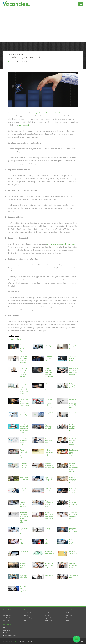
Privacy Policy (69, 615)
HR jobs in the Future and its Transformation (24, 465)
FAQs (4, 628)
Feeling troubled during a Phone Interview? (73, 386)
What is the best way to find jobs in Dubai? (73, 565)
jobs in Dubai (6, 613)
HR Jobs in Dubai (49, 575)
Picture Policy (69, 618)
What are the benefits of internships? (23, 491)
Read (25, 620)
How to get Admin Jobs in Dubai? (48, 440)
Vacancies (16, 641)
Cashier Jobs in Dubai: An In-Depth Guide (24, 589)
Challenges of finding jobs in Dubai (73, 542)
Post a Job (47, 615)
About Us (68, 613)
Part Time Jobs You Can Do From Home (49, 491)
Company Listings (28, 618)
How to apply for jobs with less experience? (49, 530)
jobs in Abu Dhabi (7, 615)
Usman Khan (11, 62)
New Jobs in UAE (24, 552)
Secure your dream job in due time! (24, 565)
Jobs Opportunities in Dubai (24, 542)
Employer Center (49, 618)
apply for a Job (24, 125)
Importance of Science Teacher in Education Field (49, 465)
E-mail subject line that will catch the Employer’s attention (24, 372)
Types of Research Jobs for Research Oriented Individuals (24, 454)
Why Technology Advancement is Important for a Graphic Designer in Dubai (24, 429)
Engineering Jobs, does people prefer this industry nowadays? (74, 467)
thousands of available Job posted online (62, 244)
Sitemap (68, 620)
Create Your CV (28, 613)
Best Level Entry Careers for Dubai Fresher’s (49, 565)
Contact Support (49, 620)
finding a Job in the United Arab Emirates (47, 113)
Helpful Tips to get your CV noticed (48, 347)
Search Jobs (27, 615)
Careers (11, 339)
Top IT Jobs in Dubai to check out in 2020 (73, 491)
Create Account (49, 613)
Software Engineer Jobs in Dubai (49, 542)
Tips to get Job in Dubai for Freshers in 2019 (49, 415)
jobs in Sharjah (6, 618)
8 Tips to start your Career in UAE (48, 359)
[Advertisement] (43, 25)
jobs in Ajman (6, 620)
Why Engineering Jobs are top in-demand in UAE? (49, 427)
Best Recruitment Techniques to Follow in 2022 (74, 530)
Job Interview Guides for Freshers (73, 359)
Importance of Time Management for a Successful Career (74, 403)
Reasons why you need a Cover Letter (74, 347)
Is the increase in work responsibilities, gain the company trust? (49, 403)
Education (19, 339)
